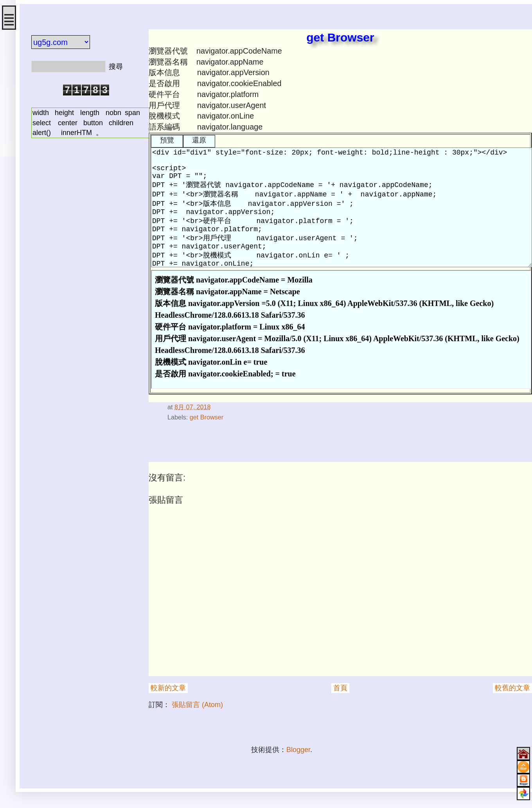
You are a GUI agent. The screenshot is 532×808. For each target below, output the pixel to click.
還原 (199, 140)
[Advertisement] (78, 267)
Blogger (298, 750)
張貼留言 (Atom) (197, 705)
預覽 (167, 140)
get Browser (207, 417)
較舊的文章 (512, 688)
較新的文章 (168, 688)
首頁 (340, 688)
